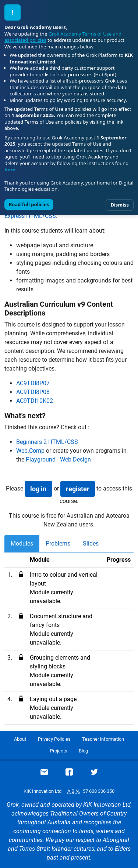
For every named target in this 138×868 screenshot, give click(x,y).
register (78, 489)
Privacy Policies (54, 739)
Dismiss (120, 205)
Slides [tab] (91, 544)
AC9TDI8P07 (33, 383)
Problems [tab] (58, 544)
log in (38, 489)
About (20, 739)
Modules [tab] (22, 544)
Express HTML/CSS (30, 216)
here (10, 169)
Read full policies (29, 204)
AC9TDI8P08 (33, 392)
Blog (83, 751)
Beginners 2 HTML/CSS (47, 442)
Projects (59, 751)
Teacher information (103, 739)
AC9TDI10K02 (35, 401)
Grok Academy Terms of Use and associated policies (63, 37)
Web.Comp (30, 451)
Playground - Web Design (58, 459)
